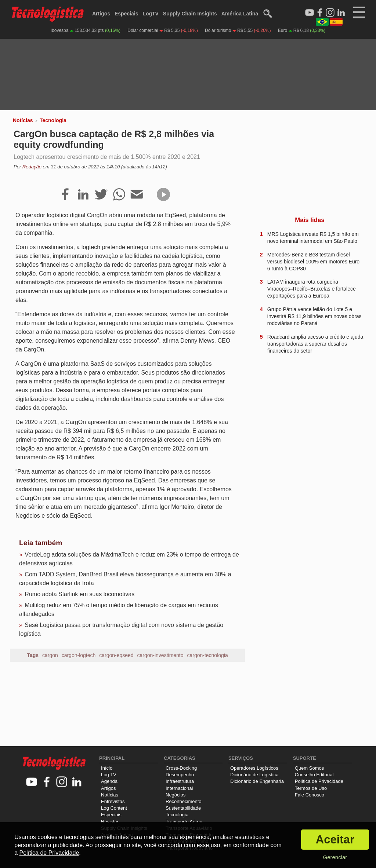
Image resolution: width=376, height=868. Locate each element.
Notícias (23, 120)
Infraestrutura (180, 781)
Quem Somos (309, 768)
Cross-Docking (181, 768)
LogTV (151, 14)
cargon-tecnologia (207, 655)
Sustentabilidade (183, 808)
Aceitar (335, 840)
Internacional (179, 788)
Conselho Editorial (314, 775)
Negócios (176, 795)
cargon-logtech (79, 655)
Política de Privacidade (319, 781)
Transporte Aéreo (184, 822)
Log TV (109, 775)
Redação (32, 167)
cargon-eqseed (116, 655)
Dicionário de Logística (254, 775)
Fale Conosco (310, 795)
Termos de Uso (311, 788)
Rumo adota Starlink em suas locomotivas (79, 594)
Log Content (114, 808)
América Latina (240, 14)
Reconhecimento (184, 801)
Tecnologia (53, 120)
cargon (50, 655)
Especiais (126, 14)
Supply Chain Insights (190, 14)
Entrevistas (113, 801)
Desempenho (180, 775)
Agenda (109, 781)
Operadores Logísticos (254, 768)
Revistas (110, 822)
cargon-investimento (160, 655)
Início (107, 768)
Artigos (101, 14)
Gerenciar (335, 857)
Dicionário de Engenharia (257, 781)
